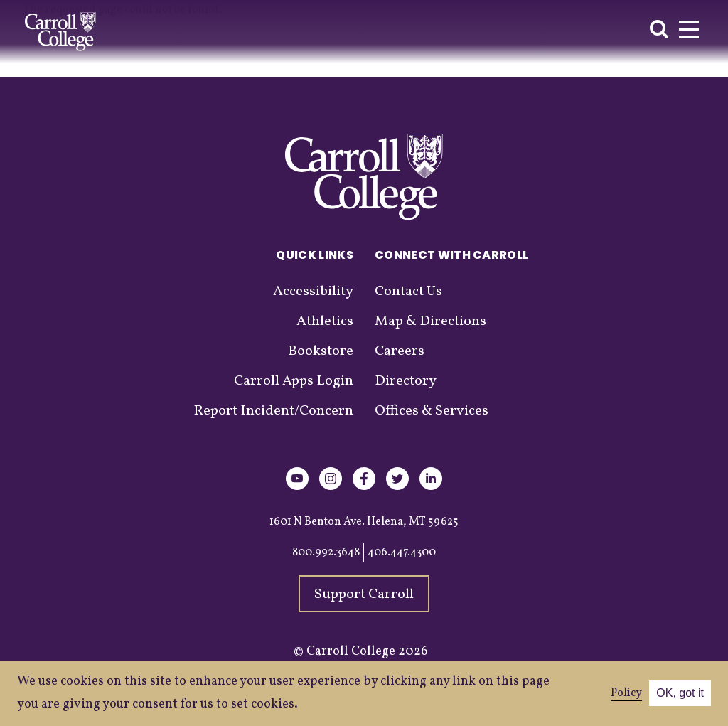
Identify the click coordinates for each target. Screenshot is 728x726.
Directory (406, 381)
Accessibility (313, 292)
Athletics (325, 321)
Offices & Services (432, 411)
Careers (400, 351)
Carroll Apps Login (294, 381)
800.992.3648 (326, 552)
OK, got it (680, 693)
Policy (626, 693)
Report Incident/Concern (273, 411)
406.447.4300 (402, 552)
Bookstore (321, 351)
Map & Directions (430, 321)
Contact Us (408, 292)
